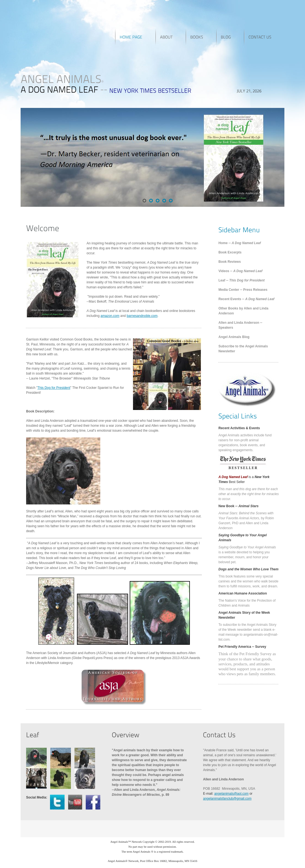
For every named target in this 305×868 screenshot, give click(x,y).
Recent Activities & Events (239, 428)
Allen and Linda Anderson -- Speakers (240, 325)
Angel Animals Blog (234, 337)
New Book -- (239, 506)
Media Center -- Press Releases (243, 290)
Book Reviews (230, 262)
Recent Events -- (246, 299)
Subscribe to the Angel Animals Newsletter (243, 349)
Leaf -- (242, 280)
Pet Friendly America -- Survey (242, 647)
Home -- (240, 243)
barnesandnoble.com (142, 316)
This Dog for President (54, 388)
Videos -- (240, 271)
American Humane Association (243, 593)
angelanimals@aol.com (231, 794)
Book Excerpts (230, 252)
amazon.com (110, 316)
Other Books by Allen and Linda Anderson (243, 311)
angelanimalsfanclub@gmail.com (227, 799)
